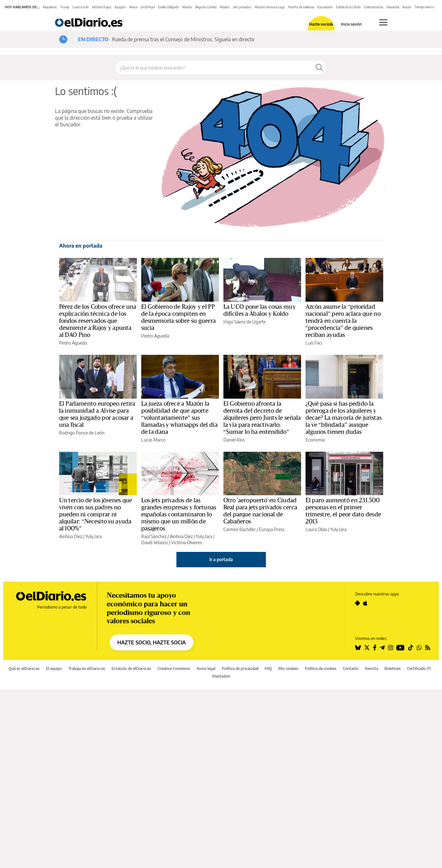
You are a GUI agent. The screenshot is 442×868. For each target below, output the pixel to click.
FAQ (268, 669)
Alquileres (50, 7)
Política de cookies (321, 669)
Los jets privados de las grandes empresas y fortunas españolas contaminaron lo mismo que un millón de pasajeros (179, 514)
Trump (65, 7)
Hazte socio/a (321, 24)
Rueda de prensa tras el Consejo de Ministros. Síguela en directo (183, 39)
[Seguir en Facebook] (375, 648)
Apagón (120, 7)
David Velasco (155, 542)
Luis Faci (314, 343)
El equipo (54, 669)
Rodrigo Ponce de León (82, 433)
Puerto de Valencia (301, 7)
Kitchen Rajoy (102, 7)
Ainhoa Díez (71, 536)
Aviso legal (206, 669)
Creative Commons (174, 669)
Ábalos (225, 7)
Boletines (393, 669)
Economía (315, 440)
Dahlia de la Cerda (348, 7)
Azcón (407, 7)
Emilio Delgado (169, 7)
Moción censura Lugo (270, 7)
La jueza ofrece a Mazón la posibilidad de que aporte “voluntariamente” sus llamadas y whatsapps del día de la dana (179, 418)
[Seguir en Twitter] (367, 648)
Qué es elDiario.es (24, 669)
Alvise (133, 7)
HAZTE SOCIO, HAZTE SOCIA (151, 642)
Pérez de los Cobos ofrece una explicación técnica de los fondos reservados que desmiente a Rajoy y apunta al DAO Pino (98, 321)
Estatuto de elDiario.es (131, 669)
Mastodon (221, 676)
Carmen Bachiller (240, 529)
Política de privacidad (240, 669)
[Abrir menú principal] (383, 22)
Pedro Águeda (73, 343)
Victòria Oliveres (186, 542)
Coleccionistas (374, 7)
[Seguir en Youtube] (400, 648)
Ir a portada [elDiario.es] (221, 559)
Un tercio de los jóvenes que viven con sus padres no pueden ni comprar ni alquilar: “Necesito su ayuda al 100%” (96, 514)
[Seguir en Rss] (428, 648)
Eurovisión (325, 7)
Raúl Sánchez (154, 536)
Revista (372, 669)
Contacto (351, 669)
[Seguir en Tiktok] (411, 648)
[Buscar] (319, 68)
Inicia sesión (351, 24)
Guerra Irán (81, 7)
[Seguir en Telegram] (382, 648)
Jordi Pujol (148, 7)
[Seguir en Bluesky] (358, 648)
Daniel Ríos (234, 440)
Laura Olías (316, 529)
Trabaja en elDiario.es (87, 669)
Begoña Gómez (206, 7)
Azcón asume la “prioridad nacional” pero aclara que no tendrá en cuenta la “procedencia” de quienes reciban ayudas (343, 321)
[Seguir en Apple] (365, 603)
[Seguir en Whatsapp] (419, 648)
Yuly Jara (93, 536)
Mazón (187, 7)
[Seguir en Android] (357, 603)
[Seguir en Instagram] (391, 648)
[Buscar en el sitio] (214, 68)
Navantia (393, 7)
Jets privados (242, 7)
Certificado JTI (419, 669)
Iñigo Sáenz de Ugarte (244, 322)
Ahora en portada (81, 246)
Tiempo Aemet (425, 7)
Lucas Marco (153, 440)
